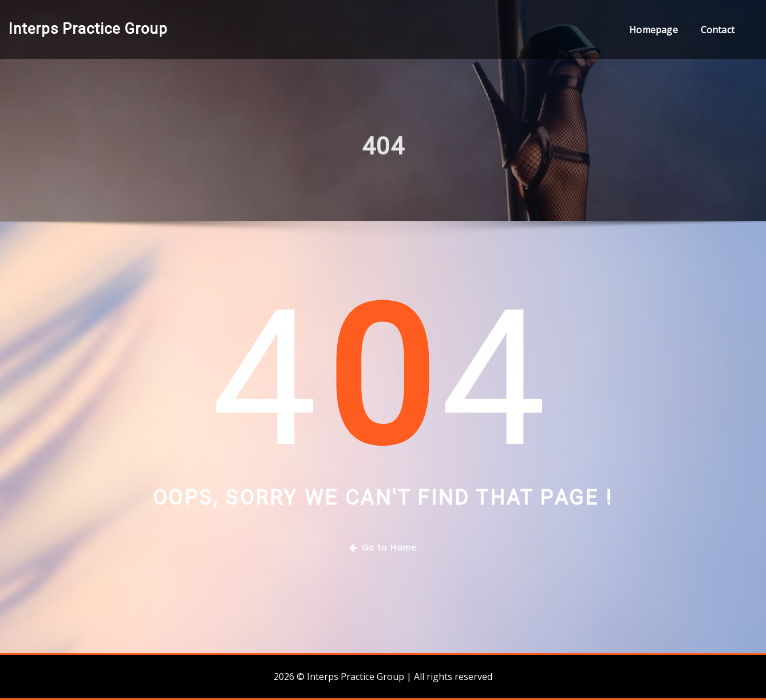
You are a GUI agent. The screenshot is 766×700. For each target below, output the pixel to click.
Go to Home (383, 547)
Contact (718, 30)
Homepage (653, 30)
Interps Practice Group (88, 29)
